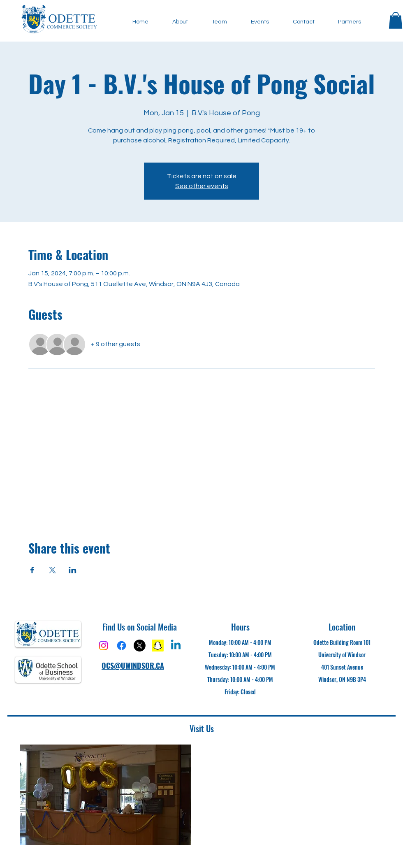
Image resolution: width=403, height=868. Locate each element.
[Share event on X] (52, 570)
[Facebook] (122, 646)
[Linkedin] (176, 646)
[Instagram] (103, 646)
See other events (202, 186)
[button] (396, 20)
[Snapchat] (158, 646)
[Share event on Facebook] (32, 570)
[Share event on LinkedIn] (73, 570)
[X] (140, 646)
